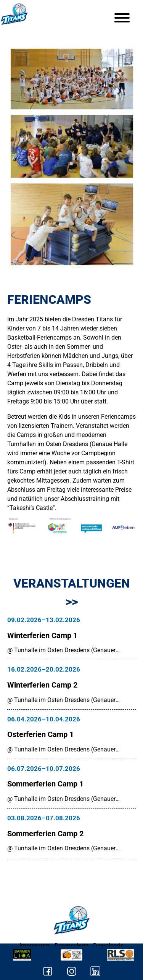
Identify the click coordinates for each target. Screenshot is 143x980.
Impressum (35, 946)
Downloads (108, 946)
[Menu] (122, 18)
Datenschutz (71, 946)
